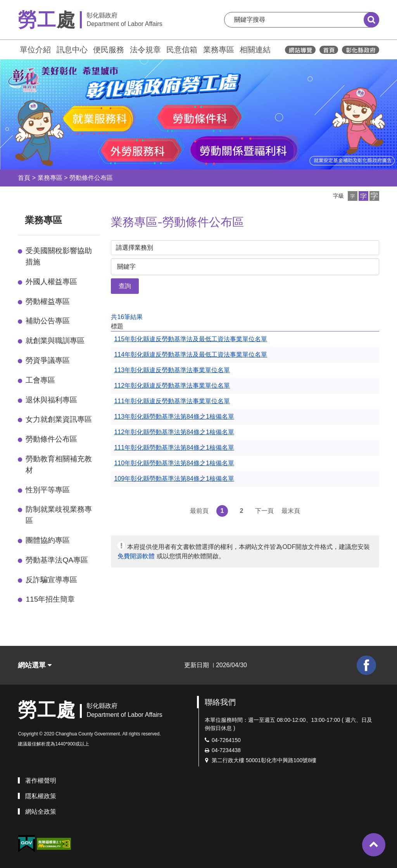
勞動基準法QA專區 (57, 560)
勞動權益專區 (48, 301)
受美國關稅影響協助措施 (59, 256)
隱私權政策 (41, 796)
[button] (353, 196)
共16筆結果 (127, 317)
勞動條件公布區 (91, 178)
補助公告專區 (48, 321)
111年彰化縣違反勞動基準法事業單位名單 (172, 401)
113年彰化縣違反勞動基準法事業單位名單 (172, 370)
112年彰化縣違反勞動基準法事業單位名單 (172, 386)
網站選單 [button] (35, 665)
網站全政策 (41, 812)
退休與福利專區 (51, 400)
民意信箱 (182, 50)
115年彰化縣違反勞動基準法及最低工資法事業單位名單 (191, 339)
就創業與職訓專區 (55, 341)
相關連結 (255, 50)
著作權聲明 (41, 781)
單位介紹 (35, 50)
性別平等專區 (48, 490)
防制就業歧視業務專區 (59, 515)
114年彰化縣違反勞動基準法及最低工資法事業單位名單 (191, 355)
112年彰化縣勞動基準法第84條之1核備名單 (174, 432)
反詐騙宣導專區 (51, 580)
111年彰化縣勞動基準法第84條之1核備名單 (174, 448)
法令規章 (145, 50)
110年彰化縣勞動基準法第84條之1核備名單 (174, 463)
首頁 (24, 178)
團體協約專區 (48, 540)
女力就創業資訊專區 (59, 419)
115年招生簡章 (50, 599)
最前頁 (199, 511)
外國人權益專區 (51, 282)
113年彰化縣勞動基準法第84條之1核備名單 (174, 417)
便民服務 (109, 50)
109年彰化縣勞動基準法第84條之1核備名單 (174, 479)
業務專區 (219, 50)
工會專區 (40, 380)
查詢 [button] (125, 286)
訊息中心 (72, 50)
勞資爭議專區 (48, 360)
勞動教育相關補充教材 (59, 464)
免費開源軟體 (136, 556)
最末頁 (291, 511)
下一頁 (264, 511)
